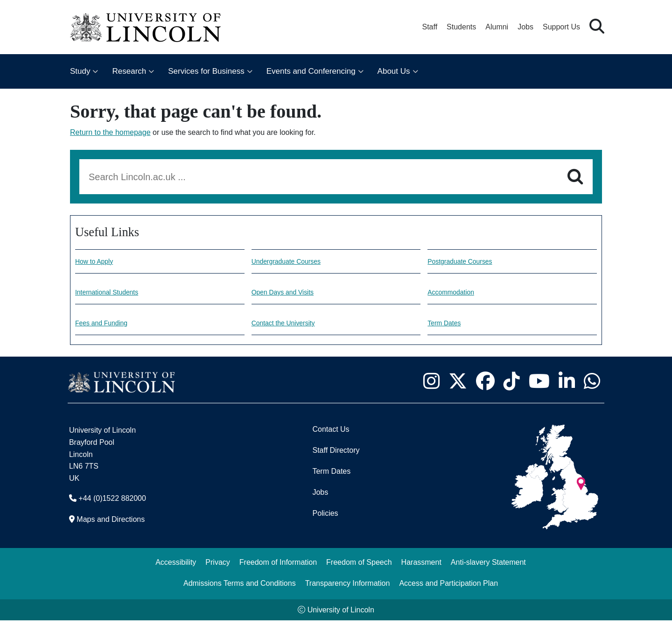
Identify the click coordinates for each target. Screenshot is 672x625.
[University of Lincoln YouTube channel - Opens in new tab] (539, 386)
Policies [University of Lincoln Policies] (325, 518)
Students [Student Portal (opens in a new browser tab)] (461, 27)
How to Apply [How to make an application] (97, 262)
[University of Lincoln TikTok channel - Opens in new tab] (511, 386)
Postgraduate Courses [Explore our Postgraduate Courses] (465, 262)
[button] (597, 27)
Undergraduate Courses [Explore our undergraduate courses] (291, 262)
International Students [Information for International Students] (112, 294)
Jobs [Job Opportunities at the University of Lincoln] (525, 27)
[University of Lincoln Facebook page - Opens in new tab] (485, 386)
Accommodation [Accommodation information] (454, 294)
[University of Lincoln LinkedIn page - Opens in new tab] (567, 386)
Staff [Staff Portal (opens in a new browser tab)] (430, 27)
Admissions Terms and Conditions (240, 588)
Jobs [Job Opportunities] (320, 497)
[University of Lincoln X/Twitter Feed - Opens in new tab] (458, 386)
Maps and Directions (111, 524)
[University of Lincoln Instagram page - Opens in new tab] (431, 386)
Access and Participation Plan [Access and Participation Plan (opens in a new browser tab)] (448, 588)
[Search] (575, 177)
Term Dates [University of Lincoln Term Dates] (331, 476)
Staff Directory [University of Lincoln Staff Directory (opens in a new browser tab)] (336, 455)
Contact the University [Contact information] (288, 327)
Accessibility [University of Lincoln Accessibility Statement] (176, 567)
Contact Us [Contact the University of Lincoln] (331, 434)
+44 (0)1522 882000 (112, 503)
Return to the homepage (110, 132)
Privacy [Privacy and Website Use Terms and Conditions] (217, 567)
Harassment (421, 567)
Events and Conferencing (311, 71)
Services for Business (206, 71)
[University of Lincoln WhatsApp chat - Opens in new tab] (592, 386)
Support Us (561, 27)
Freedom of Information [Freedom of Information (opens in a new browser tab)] (278, 567)
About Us (394, 71)
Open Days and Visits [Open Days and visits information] (287, 294)
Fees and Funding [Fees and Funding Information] (105, 327)
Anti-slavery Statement (488, 567)
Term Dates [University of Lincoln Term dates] (447, 327)
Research (129, 71)
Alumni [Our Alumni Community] (497, 27)
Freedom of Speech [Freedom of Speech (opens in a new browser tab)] (359, 567)
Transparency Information (348, 588)
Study (80, 71)
